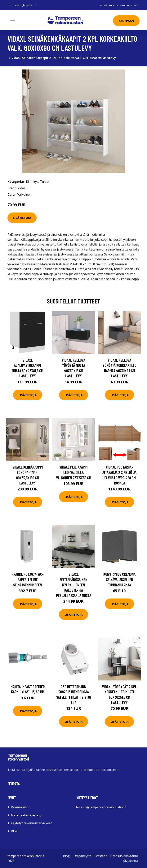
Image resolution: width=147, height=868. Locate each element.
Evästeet (100, 856)
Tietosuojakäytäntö (124, 856)
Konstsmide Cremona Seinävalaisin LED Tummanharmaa (119, 579)
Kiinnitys (32, 182)
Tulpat (45, 182)
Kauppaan (126, 21)
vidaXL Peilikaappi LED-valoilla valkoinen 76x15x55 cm (74, 472)
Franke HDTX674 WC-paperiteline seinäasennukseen (28, 579)
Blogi (15, 831)
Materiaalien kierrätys (27, 815)
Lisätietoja (22, 218)
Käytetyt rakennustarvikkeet (31, 823)
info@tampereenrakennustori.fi (119, 5)
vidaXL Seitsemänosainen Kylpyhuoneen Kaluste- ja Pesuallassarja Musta (74, 585)
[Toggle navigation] (13, 20)
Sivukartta (131, 861)
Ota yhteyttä (82, 856)
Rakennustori (21, 807)
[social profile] (36, 5)
